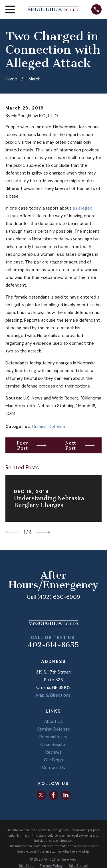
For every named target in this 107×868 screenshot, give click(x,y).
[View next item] (43, 532)
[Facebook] (53, 795)
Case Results (53, 745)
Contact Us (53, 768)
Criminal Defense (49, 427)
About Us (53, 721)
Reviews (53, 752)
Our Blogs (53, 760)
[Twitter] (41, 795)
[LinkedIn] (66, 795)
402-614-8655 (53, 645)
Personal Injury (53, 737)
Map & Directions (53, 695)
